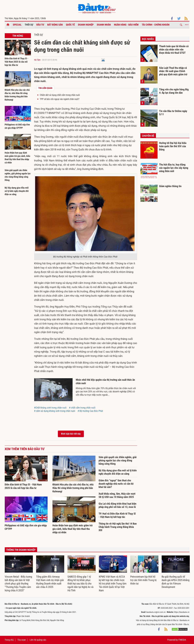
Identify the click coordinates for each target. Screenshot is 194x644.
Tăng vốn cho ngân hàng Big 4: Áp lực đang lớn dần (174, 91)
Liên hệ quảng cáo (38, 640)
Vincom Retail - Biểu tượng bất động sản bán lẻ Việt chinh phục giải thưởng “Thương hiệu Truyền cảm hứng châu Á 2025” (18, 584)
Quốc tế (70, 25)
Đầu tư (40, 25)
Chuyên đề (148, 136)
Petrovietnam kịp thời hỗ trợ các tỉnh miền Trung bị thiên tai (143, 580)
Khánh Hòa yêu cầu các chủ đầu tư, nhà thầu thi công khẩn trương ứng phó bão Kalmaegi (73, 488)
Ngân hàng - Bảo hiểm (126, 25)
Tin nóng (18, 36)
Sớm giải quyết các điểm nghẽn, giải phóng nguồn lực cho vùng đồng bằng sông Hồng (118, 460)
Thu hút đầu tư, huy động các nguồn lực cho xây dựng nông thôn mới (174, 168)
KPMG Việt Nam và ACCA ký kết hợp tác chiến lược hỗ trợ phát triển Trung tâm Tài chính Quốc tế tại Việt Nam (113, 584)
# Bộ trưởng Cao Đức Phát (90, 411)
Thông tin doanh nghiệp (21, 550)
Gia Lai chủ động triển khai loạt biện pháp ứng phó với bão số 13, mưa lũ (118, 505)
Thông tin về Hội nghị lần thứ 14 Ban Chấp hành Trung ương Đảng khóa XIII (118, 527)
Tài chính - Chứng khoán (156, 25)
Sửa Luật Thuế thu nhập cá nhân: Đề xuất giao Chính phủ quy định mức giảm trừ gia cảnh (173, 71)
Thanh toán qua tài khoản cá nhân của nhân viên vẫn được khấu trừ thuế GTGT (174, 49)
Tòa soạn (22, 640)
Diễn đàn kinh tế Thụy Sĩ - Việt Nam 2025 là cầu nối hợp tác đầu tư (17, 62)
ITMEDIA (182, 640)
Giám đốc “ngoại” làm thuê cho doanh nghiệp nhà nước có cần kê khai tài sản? (116, 484)
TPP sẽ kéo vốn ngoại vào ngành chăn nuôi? (60, 99)
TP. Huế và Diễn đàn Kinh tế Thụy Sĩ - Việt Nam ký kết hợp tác (117, 515)
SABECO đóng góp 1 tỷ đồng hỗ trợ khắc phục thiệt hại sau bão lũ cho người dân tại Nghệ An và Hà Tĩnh (80, 584)
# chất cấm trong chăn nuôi (82, 408)
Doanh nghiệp (86, 25)
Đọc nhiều (148, 39)
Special (17, 25)
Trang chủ (9, 640)
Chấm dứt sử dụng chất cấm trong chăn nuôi (60, 95)
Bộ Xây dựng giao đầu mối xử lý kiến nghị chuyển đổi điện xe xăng (17, 191)
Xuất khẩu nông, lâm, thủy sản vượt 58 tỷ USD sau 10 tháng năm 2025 (117, 495)
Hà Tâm (37, 60)
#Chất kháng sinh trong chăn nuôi (50, 408)
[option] (19, 574)
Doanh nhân (104, 25)
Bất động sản (55, 25)
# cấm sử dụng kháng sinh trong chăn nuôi (55, 411)
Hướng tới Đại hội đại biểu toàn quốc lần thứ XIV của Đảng (173, 146)
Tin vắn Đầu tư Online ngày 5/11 (173, 113)
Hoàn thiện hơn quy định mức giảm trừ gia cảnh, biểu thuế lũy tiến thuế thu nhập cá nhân (72, 529)
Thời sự (29, 25)
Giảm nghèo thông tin (170, 186)
